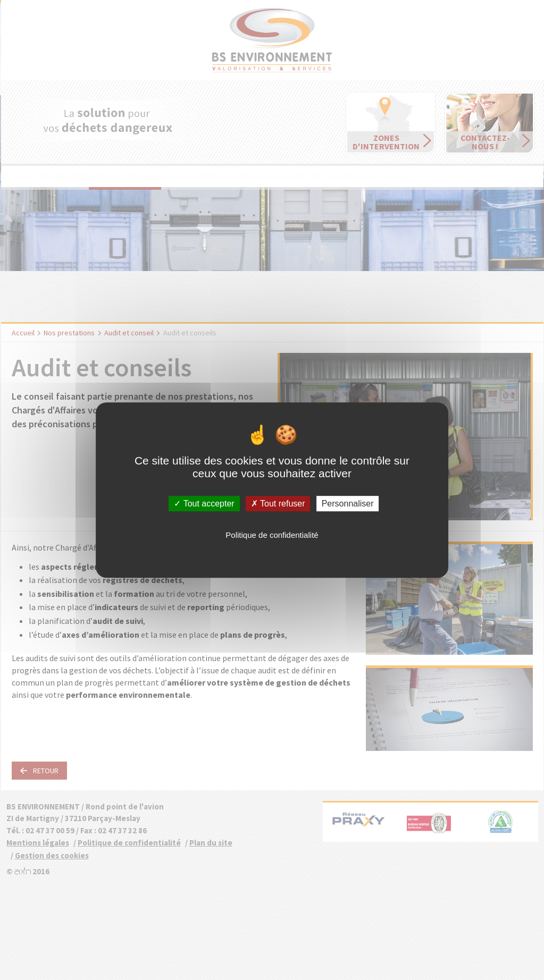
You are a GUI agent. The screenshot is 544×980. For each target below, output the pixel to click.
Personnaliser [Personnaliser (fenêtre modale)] (348, 504)
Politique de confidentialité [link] (272, 535)
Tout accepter (204, 504)
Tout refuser (278, 504)
